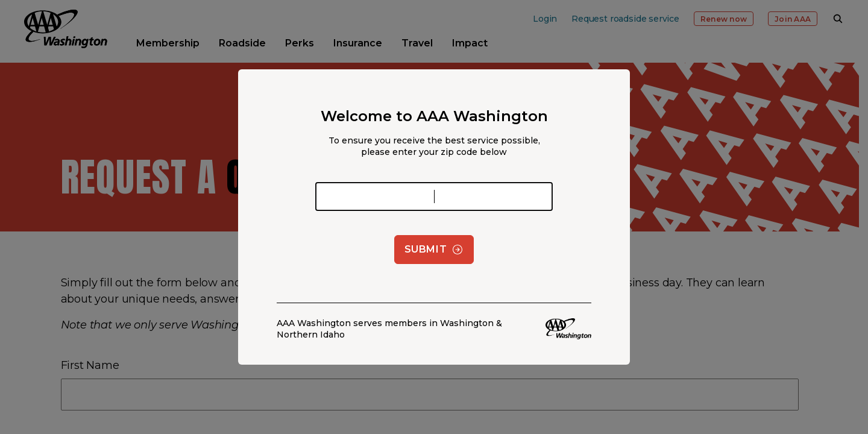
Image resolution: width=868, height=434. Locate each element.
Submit (434, 250)
